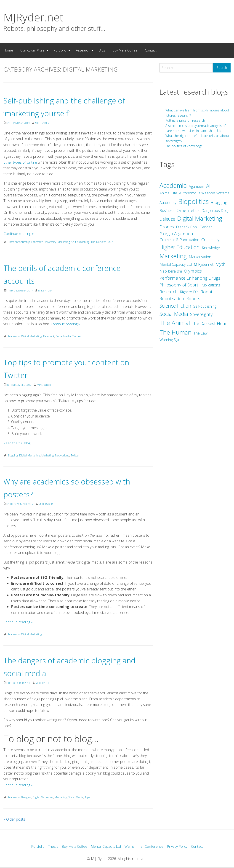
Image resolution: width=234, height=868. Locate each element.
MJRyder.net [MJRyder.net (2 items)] (204, 264)
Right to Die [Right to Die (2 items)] (189, 292)
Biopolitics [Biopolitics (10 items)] (193, 201)
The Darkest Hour (102, 242)
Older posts (14, 819)
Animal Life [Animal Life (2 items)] (168, 193)
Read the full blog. (18, 443)
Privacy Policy (180, 847)
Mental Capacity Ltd (106, 847)
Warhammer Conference (146, 847)
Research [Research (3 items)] (169, 292)
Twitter (77, 336)
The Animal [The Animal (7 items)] (175, 323)
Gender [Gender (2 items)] (206, 227)
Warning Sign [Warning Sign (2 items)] (170, 340)
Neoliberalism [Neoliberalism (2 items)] (171, 271)
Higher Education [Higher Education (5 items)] (180, 247)
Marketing (64, 242)
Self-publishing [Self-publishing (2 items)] (205, 306)
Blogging (13, 455)
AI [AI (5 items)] (208, 186)
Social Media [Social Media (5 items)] (174, 314)
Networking (62, 455)
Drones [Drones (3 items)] (167, 227)
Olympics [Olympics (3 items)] (193, 271)
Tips (87, 797)
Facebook (49, 336)
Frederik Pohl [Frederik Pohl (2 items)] (187, 227)
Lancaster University (44, 242)
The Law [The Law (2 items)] (201, 333)
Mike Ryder (46, 123)
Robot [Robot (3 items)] (207, 292)
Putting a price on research (185, 120)
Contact (151, 50)
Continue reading (19, 234)
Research (82, 50)
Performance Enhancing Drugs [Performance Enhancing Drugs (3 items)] (190, 278)
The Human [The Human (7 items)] (175, 332)
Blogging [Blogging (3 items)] (219, 202)
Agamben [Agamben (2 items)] (196, 186)
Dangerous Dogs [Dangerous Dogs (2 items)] (215, 211)
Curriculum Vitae (32, 50)
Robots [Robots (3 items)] (193, 299)
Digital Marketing (31, 336)
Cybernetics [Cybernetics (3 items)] (188, 210)
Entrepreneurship (19, 242)
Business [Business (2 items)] (167, 211)
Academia (14, 336)
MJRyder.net (33, 17)
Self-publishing (80, 242)
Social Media (63, 336)
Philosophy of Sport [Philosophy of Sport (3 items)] (179, 285)
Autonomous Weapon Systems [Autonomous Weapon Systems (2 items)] (204, 193)
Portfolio (60, 50)
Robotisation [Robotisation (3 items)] (172, 299)
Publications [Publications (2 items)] (210, 285)
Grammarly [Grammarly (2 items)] (210, 240)
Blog (102, 50)
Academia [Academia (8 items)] (173, 185)
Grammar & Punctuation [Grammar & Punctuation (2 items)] (179, 240)
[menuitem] (8, 50)
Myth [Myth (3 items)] (221, 264)
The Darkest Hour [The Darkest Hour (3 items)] (209, 323)
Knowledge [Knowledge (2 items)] (211, 248)
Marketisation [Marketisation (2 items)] (200, 257)
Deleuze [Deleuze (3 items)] (167, 219)
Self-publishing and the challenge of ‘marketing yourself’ (77, 106)
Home (8, 50)
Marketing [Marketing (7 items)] (173, 256)
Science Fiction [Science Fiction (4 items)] (175, 306)
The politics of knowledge (184, 146)
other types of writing (21, 162)
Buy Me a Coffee (125, 50)
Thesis (50, 847)
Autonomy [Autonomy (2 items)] (168, 203)
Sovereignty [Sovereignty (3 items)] (201, 314)
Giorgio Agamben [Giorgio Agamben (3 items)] (176, 234)
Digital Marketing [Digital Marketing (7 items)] (200, 218)
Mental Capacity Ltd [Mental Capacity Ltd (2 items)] (176, 264)
